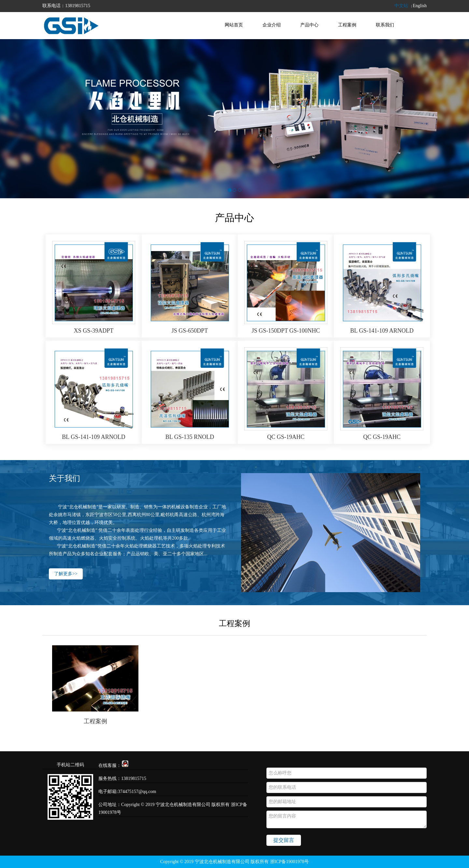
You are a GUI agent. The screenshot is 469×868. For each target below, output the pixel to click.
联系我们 (385, 25)
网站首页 (234, 25)
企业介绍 (272, 25)
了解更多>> (66, 575)
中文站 (401, 6)
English (420, 6)
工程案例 (347, 25)
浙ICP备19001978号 (290, 862)
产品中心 (309, 25)
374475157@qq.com (137, 792)
